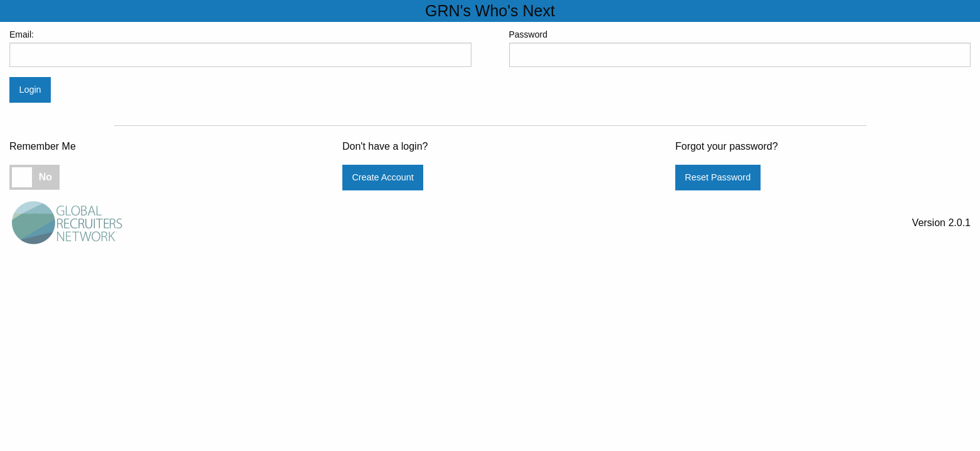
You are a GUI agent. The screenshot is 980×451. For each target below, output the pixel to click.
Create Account (382, 177)
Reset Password (718, 177)
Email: (240, 48)
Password (740, 48)
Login (30, 90)
